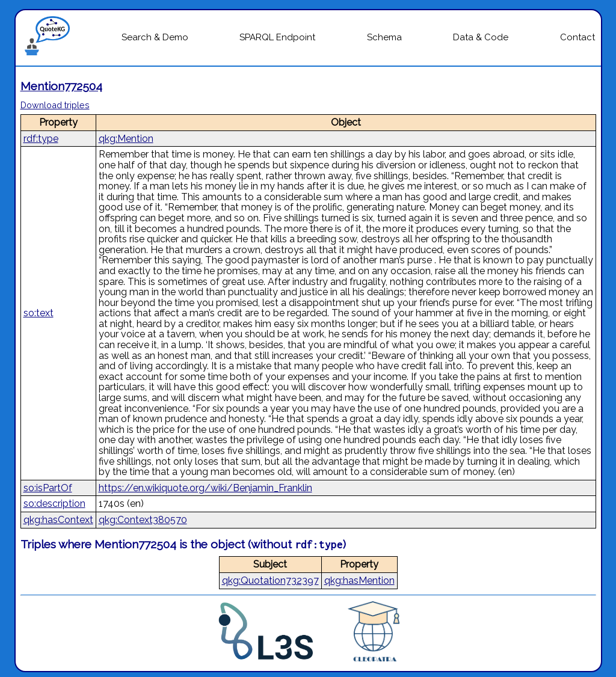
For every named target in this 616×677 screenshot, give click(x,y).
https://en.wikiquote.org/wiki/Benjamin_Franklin (205, 488)
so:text (38, 313)
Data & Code (481, 37)
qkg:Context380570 (143, 520)
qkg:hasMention (359, 581)
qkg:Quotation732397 (270, 581)
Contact (577, 37)
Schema (384, 37)
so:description (54, 504)
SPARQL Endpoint (277, 37)
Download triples (55, 105)
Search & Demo (155, 37)
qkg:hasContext (58, 520)
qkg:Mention (126, 139)
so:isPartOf (48, 488)
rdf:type (41, 139)
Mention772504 (61, 86)
